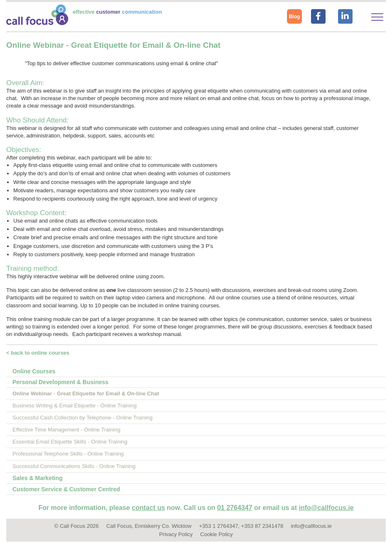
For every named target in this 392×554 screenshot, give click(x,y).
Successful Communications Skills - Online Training (74, 466)
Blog (295, 17)
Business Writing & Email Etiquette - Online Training (75, 406)
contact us (148, 508)
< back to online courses (38, 353)
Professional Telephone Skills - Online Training (68, 454)
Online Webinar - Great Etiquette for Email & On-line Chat (86, 393)
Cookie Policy (217, 534)
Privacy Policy (176, 534)
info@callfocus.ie (326, 508)
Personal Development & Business (60, 382)
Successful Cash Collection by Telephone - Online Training (82, 418)
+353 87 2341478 (262, 526)
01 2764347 (235, 508)
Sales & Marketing (38, 478)
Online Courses (34, 371)
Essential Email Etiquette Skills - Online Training (70, 442)
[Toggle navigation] (377, 17)
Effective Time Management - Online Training (66, 430)
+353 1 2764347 (218, 526)
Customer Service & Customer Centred (66, 489)
